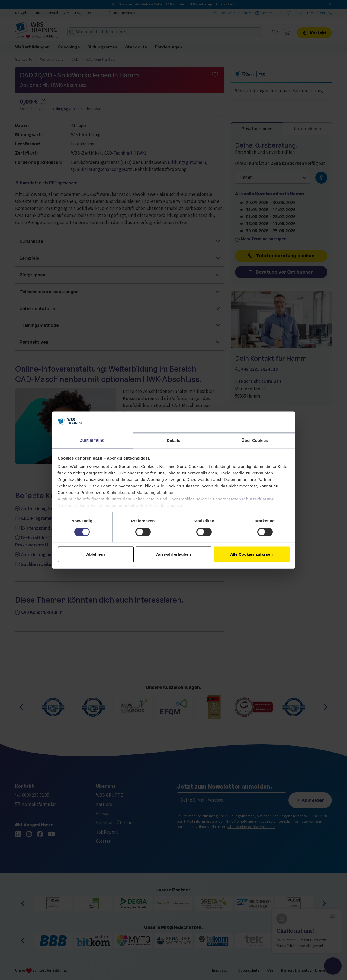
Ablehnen (95, 554)
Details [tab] (173, 441)
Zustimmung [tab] (92, 440)
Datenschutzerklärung (252, 499)
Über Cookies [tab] (255, 441)
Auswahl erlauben (173, 554)
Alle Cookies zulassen (252, 554)
